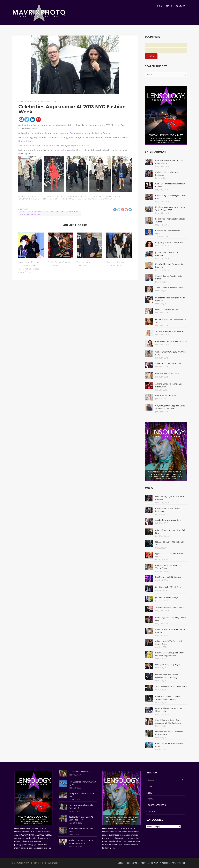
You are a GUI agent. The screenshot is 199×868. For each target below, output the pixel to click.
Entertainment (68, 196)
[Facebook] (21, 119)
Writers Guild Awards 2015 (167, 374)
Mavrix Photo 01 (55, 102)
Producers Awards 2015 (166, 395)
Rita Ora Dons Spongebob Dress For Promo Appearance (169, 654)
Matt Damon (71, 133)
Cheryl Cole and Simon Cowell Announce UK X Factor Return (168, 721)
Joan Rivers (61, 145)
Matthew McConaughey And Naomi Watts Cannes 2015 (171, 209)
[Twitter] (27, 119)
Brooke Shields (25, 141)
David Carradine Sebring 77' (81, 772)
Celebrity (50, 196)
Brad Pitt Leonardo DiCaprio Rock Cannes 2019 (81, 842)
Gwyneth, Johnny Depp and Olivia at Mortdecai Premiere (170, 407)
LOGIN (159, 6)
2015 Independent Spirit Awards (169, 331)
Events (85, 196)
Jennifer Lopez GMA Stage (167, 597)
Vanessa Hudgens (63, 150)
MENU (169, 6)
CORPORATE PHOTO (157, 805)
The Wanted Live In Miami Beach (170, 607)
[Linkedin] (33, 119)
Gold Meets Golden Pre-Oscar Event (171, 342)
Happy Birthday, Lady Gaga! (167, 664)
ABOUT (151, 799)
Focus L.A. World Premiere (167, 309)
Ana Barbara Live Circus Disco (168, 363)
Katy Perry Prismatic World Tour (169, 242)
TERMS (165, 863)
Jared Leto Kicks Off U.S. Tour (168, 587)
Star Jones (46, 145)
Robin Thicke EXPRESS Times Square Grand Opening (168, 698)
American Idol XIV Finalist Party (169, 288)
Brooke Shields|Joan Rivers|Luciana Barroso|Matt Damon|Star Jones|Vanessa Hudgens (49, 213)
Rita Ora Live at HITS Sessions (168, 577)
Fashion (98, 196)
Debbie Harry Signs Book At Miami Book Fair (81, 818)
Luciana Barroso (103, 133)
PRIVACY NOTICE (179, 863)
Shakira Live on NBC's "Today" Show (171, 686)
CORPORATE (132, 863)
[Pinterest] (38, 119)
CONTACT (180, 6)
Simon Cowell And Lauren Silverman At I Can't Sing (167, 676)
